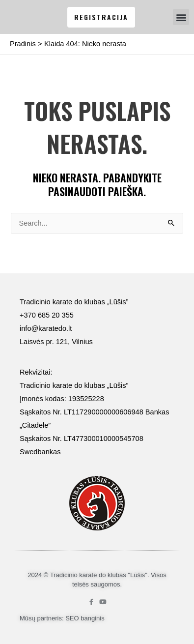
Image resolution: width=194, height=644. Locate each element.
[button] (181, 17)
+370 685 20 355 (47, 315)
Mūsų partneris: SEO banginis (62, 618)
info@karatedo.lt (46, 328)
